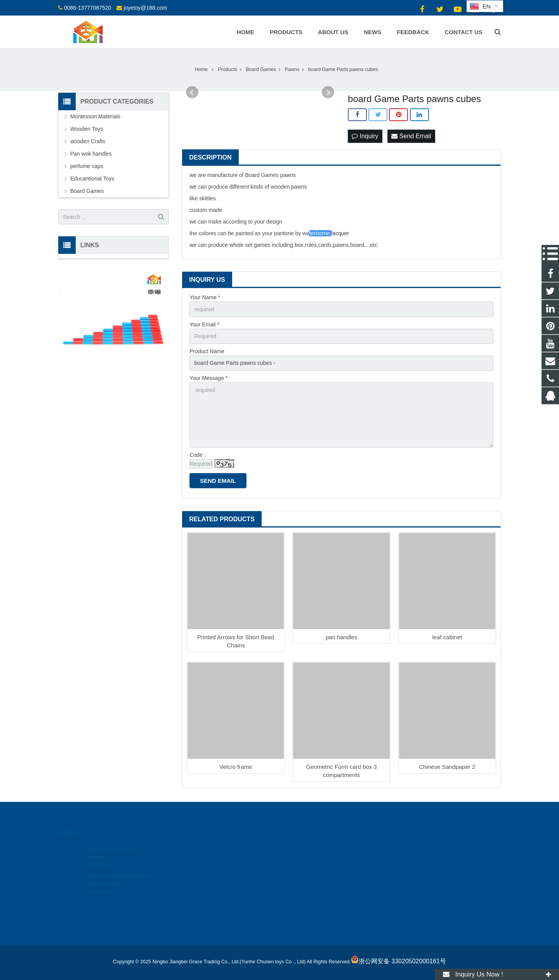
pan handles (342, 637)
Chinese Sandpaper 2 (447, 767)
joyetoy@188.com (145, 8)
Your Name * (205, 297)
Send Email (411, 136)
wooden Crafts (88, 141)
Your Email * (204, 324)
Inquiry (365, 136)
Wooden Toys (87, 129)
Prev (192, 92)
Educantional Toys (92, 179)
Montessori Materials (95, 116)
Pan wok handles (91, 154)
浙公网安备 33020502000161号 (398, 961)
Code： (199, 455)
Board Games (87, 191)
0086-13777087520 (88, 8)
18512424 (305, 848)
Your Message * (208, 378)
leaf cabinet (447, 637)
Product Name (207, 351)
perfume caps (87, 166)
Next (328, 92)
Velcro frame (236, 767)
